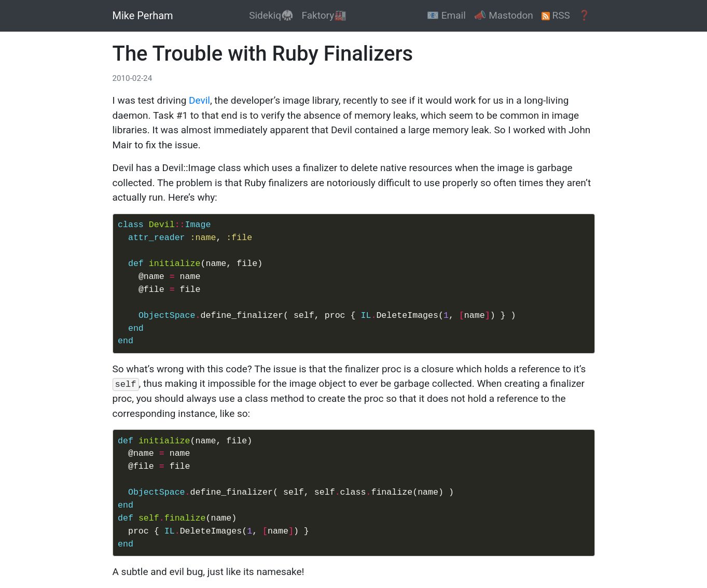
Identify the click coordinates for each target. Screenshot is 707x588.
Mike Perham (143, 16)
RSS (556, 15)
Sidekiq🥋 (271, 15)
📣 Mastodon (504, 15)
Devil (199, 100)
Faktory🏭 (324, 15)
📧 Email (446, 15)
